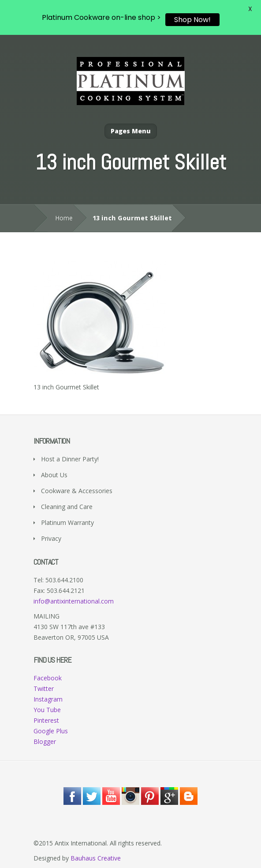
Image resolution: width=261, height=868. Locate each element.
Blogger (45, 742)
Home (64, 218)
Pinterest (46, 720)
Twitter (44, 689)
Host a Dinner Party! (70, 459)
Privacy (51, 538)
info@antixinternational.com (74, 601)
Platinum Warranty (67, 523)
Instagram (48, 699)
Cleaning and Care (67, 507)
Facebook (48, 678)
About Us (54, 475)
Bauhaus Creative (96, 858)
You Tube (47, 710)
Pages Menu (131, 131)
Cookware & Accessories (77, 491)
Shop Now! (192, 20)
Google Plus (51, 731)
